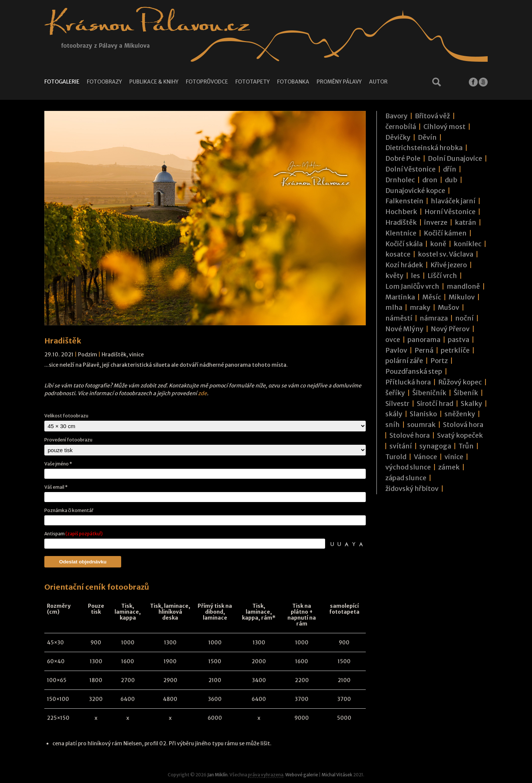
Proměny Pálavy (339, 82)
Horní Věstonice (450, 212)
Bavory (396, 116)
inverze (436, 222)
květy (394, 276)
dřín (450, 169)
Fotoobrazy (104, 82)
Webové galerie (302, 775)
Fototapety (253, 82)
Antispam (74, 534)
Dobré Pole (403, 158)
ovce (393, 340)
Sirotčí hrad (435, 404)
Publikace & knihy (154, 82)
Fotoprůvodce (207, 82)
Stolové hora (410, 435)
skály (394, 414)
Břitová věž (432, 116)
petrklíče (455, 350)
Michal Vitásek (337, 775)
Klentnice (401, 233)
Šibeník (466, 393)
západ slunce (406, 478)
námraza (434, 318)
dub (451, 180)
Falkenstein (404, 201)
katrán (465, 222)
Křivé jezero (449, 265)
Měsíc (432, 297)
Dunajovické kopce (415, 191)
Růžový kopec (460, 382)
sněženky (460, 414)
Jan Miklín (217, 775)
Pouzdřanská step (414, 371)
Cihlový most (444, 127)
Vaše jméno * (58, 464)
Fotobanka (293, 82)
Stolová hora (463, 425)
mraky (420, 307)
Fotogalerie (62, 82)
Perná (424, 350)
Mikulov (462, 297)
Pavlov (396, 350)
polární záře (404, 361)
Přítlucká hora (408, 382)
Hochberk (401, 212)
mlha (394, 307)
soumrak (421, 425)
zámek (449, 467)
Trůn (466, 446)
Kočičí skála (404, 244)
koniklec (468, 244)
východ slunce (408, 467)
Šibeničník (429, 393)
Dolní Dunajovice (455, 158)
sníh (393, 425)
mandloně (463, 286)
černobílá (401, 127)
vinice (136, 355)
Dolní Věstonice (410, 169)
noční (464, 318)
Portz (439, 361)
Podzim (88, 355)
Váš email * (56, 487)
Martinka (400, 297)
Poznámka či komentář (69, 510)
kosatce (398, 254)
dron (430, 180)
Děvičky (398, 137)
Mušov (449, 307)
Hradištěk (114, 355)
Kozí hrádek (404, 265)
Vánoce (425, 457)
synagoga (435, 446)
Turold (396, 457)
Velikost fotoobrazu (66, 416)
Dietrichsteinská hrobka (424, 148)
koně (438, 244)
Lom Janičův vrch (412, 286)
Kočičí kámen (445, 233)
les (415, 276)
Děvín (427, 137)
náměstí (399, 318)
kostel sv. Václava (446, 254)
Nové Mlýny (404, 329)
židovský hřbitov (412, 489)
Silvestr (397, 404)
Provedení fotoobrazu (68, 440)
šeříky (395, 393)
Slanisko (423, 414)
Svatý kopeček (460, 435)
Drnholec (400, 180)
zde (202, 393)
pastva (458, 340)
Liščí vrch (442, 276)
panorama (424, 340)
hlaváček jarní (453, 201)
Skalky (471, 404)
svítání (401, 446)
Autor (378, 82)
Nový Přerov (450, 329)
